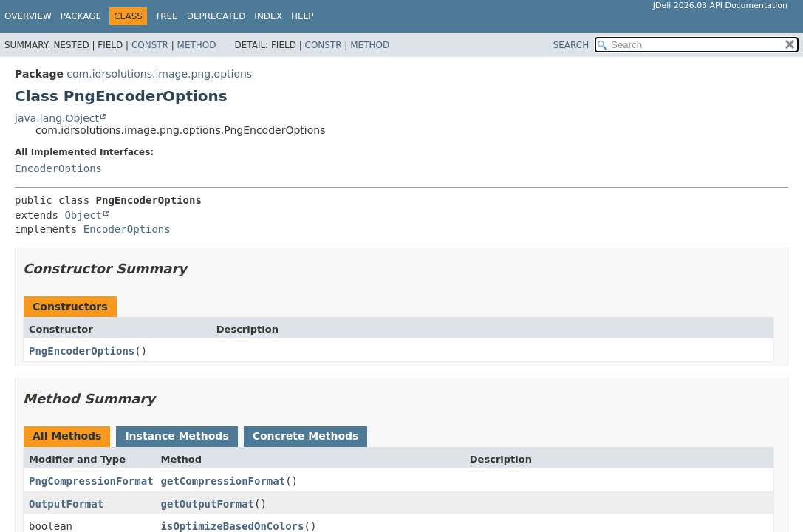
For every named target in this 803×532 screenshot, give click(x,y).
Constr (150, 45)
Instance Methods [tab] (177, 436)
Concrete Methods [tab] (306, 436)
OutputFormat (66, 504)
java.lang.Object (57, 118)
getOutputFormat (208, 504)
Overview (28, 16)
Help (303, 16)
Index (268, 16)
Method (197, 45)
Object (83, 215)
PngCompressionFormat (91, 481)
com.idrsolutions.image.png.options (159, 74)
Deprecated (216, 16)
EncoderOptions (58, 168)
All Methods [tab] (67, 436)
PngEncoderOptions (82, 351)
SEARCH (571, 45)
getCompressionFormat (223, 481)
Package (81, 16)
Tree (167, 16)
